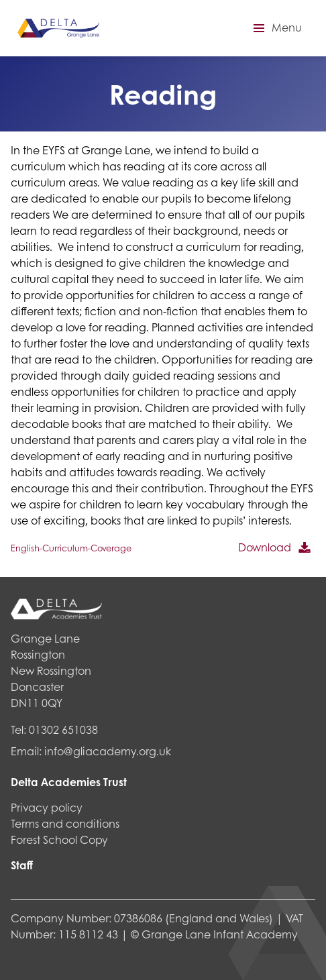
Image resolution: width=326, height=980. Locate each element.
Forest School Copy (59, 839)
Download (265, 547)
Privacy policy (47, 807)
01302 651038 (63, 729)
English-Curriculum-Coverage (71, 548)
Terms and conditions (65, 823)
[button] (276, 28)
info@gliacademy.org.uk (108, 751)
